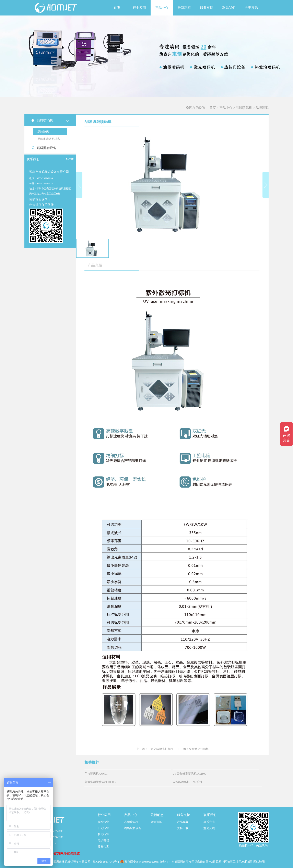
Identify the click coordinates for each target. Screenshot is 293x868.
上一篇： (155, 749)
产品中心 (226, 108)
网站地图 (259, 862)
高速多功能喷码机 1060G (100, 782)
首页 (117, 8)
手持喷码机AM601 (96, 774)
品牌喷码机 (244, 108)
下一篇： (193, 749)
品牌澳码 (262, 108)
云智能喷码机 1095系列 (187, 782)
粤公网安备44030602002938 (142, 862)
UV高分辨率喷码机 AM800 (189, 774)
